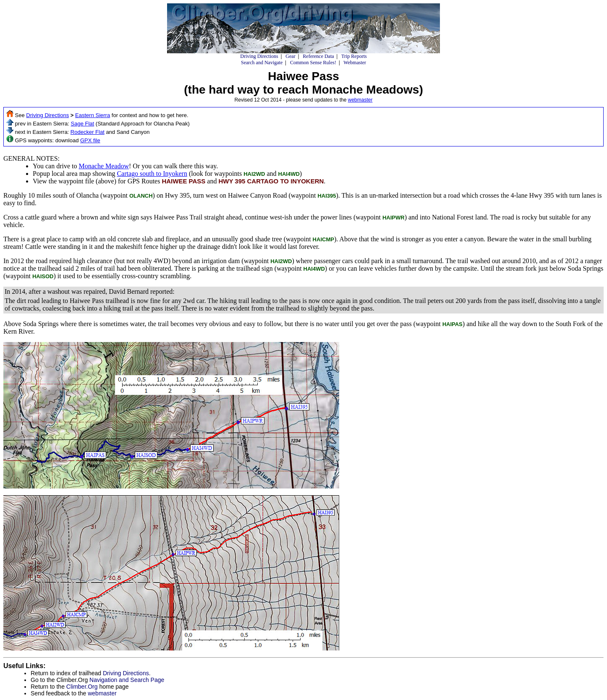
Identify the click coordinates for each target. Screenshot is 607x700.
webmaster (360, 100)
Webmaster (355, 63)
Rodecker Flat (88, 132)
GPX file (90, 140)
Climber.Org (82, 687)
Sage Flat (83, 124)
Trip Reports (354, 56)
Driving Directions (259, 56)
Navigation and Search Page (127, 680)
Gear (290, 56)
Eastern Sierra (93, 115)
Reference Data (318, 56)
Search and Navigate (262, 63)
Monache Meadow (104, 166)
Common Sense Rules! (313, 63)
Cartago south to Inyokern (152, 174)
